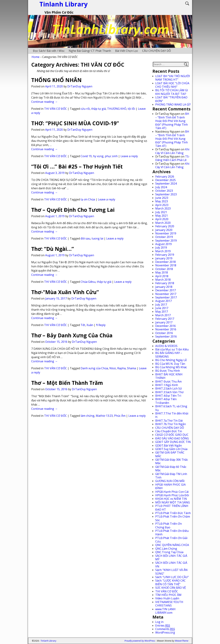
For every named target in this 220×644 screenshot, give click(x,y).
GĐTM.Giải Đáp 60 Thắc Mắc (171, 469)
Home (36, 57)
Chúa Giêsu (88, 282)
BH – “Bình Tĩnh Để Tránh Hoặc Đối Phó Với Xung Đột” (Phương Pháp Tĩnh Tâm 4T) (172, 121)
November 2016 (166, 329)
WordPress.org (165, 632)
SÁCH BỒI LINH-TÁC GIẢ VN (171, 564)
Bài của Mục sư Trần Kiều (172, 349)
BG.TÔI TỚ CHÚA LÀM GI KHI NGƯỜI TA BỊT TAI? (172, 92)
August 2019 (163, 244)
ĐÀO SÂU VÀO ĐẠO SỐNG (172, 438)
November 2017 (166, 294)
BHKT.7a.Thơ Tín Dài (169, 421)
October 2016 (164, 333)
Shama (131, 368)
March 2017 (163, 315)
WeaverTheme (182, 641)
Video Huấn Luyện (167, 598)
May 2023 (162, 201)
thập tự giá (98, 109)
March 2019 (163, 251)
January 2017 (164, 322)
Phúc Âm (120, 416)
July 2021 (161, 212)
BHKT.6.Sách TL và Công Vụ (171, 408)
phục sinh (111, 156)
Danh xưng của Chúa (94, 368)
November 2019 (166, 233)
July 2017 (161, 305)
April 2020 (162, 219)
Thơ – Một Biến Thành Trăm (67, 383)
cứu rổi (85, 109)
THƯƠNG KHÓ (117, 109)
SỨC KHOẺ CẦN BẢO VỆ (171, 588)
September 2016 (166, 336)
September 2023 (166, 194)
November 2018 (166, 265)
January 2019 (164, 258)
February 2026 (165, 177)
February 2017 (165, 319)
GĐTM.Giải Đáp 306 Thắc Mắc (172, 461)
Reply (101, 325)
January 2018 (164, 287)
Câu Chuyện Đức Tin (169, 431)
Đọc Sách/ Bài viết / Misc (49, 51)
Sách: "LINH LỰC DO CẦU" (172, 577)
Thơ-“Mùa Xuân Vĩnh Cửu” (65, 292)
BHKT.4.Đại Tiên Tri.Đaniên (166, 401)
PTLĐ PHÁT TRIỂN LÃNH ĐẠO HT (172, 508)
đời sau (85, 238)
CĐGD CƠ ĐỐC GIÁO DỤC (172, 435)
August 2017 (163, 301)
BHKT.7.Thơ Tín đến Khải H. (172, 415)
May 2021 (162, 216)
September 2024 (166, 184)
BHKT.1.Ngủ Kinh (167, 385)
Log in (159, 622)
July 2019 (161, 248)
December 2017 (165, 290)
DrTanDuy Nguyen (80, 86)
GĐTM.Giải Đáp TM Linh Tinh (171, 476)
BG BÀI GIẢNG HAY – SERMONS (169, 355)
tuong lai (97, 238)
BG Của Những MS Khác (171, 367)
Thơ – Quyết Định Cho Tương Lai (73, 210)
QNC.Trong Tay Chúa (169, 552)
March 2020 (163, 223)
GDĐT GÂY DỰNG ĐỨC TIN (173, 442)
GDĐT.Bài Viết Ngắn (169, 445)
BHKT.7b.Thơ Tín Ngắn (171, 424)
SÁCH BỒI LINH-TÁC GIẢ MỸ (171, 557)
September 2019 (166, 241)
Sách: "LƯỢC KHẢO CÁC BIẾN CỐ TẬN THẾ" (170, 582)
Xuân (90, 325)
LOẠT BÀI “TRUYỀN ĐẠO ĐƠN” (171, 99)
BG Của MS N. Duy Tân (170, 364)
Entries (163, 626)
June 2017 (162, 308)
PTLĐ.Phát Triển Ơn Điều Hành (172, 533)
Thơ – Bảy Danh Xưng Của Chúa (72, 335)
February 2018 (165, 283)
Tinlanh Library (49, 641)
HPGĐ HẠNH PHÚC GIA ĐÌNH (170, 486)
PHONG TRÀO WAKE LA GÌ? (173, 104)
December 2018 (165, 262)
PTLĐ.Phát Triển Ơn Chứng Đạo (169, 525)
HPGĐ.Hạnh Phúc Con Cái (172, 492)
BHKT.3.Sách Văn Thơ (169, 392)
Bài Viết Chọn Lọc (127, 51)
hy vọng (98, 156)
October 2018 (164, 269)
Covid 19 (86, 156)
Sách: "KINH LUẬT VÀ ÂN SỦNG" (171, 572)
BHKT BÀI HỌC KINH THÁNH (169, 376)
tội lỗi (131, 109)
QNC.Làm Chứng (166, 549)
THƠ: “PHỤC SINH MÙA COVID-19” (75, 123)
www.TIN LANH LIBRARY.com (165, 611)
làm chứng (87, 416)
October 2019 (164, 237)
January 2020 (164, 230)
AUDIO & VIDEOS (166, 346)
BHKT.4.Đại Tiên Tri (168, 396)
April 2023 (162, 205)
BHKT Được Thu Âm (168, 381)
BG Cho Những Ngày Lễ (171, 360)
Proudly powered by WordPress (140, 641)
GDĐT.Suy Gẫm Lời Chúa (171, 449)
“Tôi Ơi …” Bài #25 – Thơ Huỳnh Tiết (77, 166)
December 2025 (165, 180)
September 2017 (166, 297)
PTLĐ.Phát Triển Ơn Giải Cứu (171, 540)
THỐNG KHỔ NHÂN (56, 80)
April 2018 (162, 276)
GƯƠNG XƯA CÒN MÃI (170, 481)
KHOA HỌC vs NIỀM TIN (171, 499)
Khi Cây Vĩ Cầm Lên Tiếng (172, 151)
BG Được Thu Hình (168, 371)
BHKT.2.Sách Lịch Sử (169, 388)
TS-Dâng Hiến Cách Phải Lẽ (172, 158)
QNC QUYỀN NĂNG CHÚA (172, 545)
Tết (83, 325)
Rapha (121, 368)
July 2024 (161, 187)
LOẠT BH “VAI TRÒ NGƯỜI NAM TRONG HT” (173, 78)
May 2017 (162, 312)
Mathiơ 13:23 (104, 416)
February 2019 (165, 255)
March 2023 (163, 208)
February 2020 (165, 226)
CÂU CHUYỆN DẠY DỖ (156, 51)
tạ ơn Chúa (88, 199)
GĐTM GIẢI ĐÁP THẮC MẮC (170, 454)
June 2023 (162, 198)
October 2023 (164, 191)
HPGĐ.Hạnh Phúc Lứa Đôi (172, 495)
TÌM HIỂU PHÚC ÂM (168, 595)
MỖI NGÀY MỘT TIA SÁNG (173, 502)
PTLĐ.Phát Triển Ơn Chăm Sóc (173, 518)
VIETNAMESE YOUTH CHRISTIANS (169, 604)
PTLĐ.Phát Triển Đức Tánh (173, 513)
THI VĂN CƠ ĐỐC (55, 109)
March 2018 (163, 280)
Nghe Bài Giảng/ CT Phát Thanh (90, 51)
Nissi (113, 368)
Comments (165, 629)
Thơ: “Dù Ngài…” (53, 249)
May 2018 (162, 272)
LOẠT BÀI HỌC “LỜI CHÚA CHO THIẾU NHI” (172, 85)
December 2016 (165, 326)
